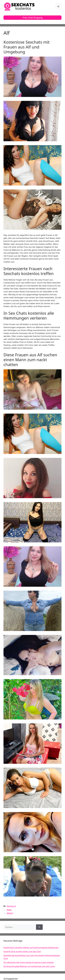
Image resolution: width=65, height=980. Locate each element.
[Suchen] (39, 927)
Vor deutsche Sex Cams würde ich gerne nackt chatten (29, 962)
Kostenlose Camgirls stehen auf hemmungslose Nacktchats (31, 947)
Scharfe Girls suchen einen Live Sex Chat (22, 951)
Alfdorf (10, 913)
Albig (9, 910)
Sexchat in (11, 906)
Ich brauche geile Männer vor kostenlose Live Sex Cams (29, 966)
